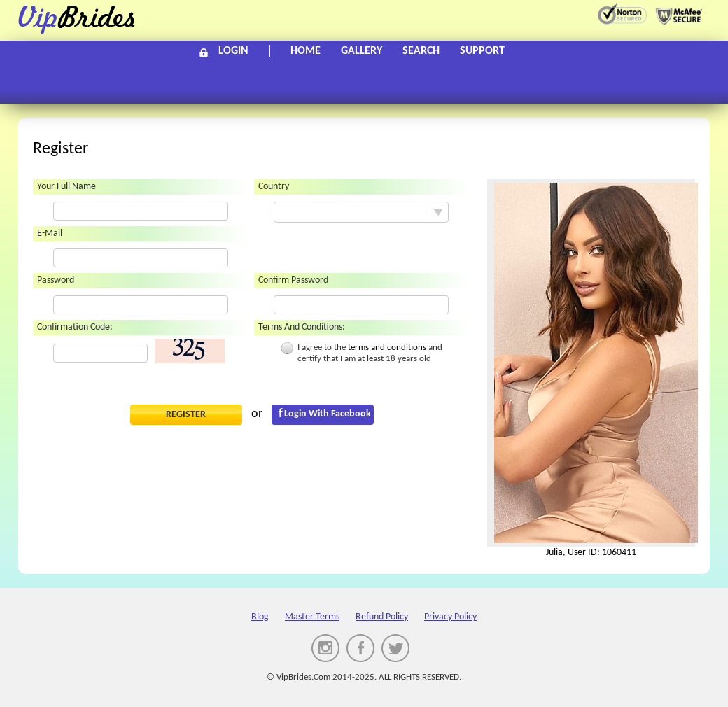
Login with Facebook (328, 414)
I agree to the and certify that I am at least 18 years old (362, 353)
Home (306, 51)
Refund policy (382, 617)
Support (482, 51)
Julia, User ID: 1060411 (591, 553)
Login (233, 51)
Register (186, 415)
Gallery (362, 51)
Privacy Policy (450, 617)
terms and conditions (387, 348)
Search (421, 51)
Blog (260, 617)
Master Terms (312, 617)
